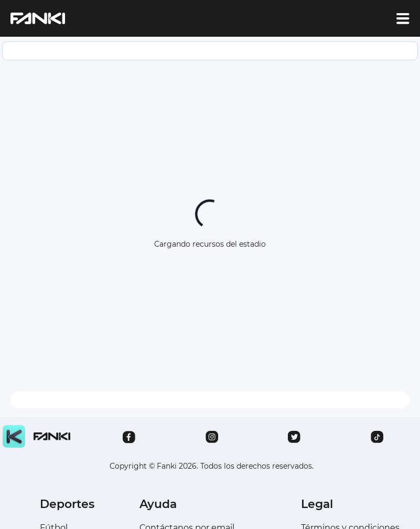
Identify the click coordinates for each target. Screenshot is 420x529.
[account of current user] (403, 19)
